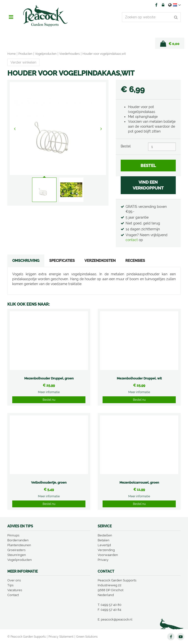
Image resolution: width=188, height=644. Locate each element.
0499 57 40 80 (111, 605)
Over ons (14, 580)
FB (156, 5)
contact (132, 240)
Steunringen (17, 555)
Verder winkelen (23, 62)
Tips (10, 585)
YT (181, 637)
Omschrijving (26, 261)
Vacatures (15, 590)
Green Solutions (87, 637)
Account (163, 5)
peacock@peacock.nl (117, 619)
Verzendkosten (100, 261)
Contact (13, 595)
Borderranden (18, 540)
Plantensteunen (19, 545)
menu (11, 17)
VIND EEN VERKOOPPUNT (148, 185)
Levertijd (104, 545)
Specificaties (62, 261)
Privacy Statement (61, 637)
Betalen (104, 540)
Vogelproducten (20, 560)
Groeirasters (16, 550)
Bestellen (105, 535)
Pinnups (13, 535)
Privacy (103, 560)
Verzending (106, 550)
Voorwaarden (108, 555)
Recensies (135, 261)
